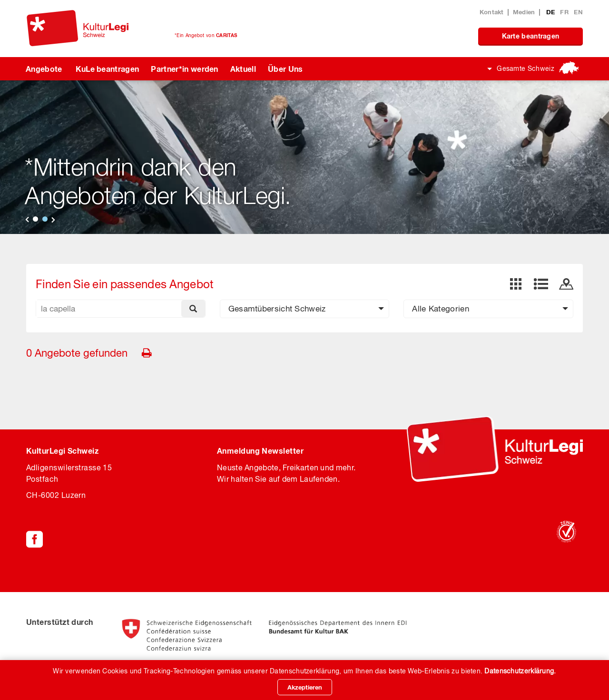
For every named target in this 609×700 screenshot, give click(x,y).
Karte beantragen (531, 36)
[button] (305, 309)
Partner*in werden (184, 69)
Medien (524, 12)
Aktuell (243, 69)
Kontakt (492, 12)
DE (552, 12)
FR (565, 12)
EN (578, 12)
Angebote (44, 69)
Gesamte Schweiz (526, 68)
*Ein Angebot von (206, 35)
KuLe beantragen (108, 69)
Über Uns (285, 69)
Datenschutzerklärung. (520, 671)
